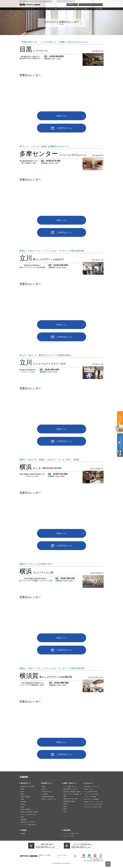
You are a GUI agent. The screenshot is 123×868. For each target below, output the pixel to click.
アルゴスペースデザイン (69, 836)
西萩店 (22, 792)
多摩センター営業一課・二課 (49, 799)
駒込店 (22, 794)
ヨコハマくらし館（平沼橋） (92, 794)
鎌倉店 (65, 806)
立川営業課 (45, 794)
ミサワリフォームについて (27, 9)
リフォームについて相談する (120, 442)
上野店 (22, 799)
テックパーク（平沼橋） (91, 797)
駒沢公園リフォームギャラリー (92, 787)
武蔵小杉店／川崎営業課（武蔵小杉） (72, 792)
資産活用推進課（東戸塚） (70, 801)
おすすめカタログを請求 (120, 418)
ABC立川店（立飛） (47, 792)
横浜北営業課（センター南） (70, 789)
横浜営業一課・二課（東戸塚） (71, 799)
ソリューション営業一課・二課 (28, 814)
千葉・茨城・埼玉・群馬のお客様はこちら (94, 861)
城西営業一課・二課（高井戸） (28, 822)
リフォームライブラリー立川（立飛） (94, 804)
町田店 (65, 812)
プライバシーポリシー (62, 856)
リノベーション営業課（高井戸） (29, 825)
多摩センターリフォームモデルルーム (94, 802)
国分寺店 (44, 789)
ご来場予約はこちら (64, 128)
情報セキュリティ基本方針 (45, 856)
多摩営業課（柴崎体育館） (48, 797)
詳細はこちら (62, 116)
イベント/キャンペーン (66, 9)
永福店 (22, 789)
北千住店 (23, 804)
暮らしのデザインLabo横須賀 (92, 799)
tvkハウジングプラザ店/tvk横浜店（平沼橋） (72, 795)
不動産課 (23, 834)
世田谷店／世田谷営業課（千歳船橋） (30, 812)
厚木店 (65, 809)
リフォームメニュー (42, 9)
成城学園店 (23, 820)
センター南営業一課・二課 (70, 787)
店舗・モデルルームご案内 (81, 9)
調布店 (44, 787)
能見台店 (66, 804)
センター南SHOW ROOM (91, 792)
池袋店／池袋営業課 (26, 797)
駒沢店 (22, 817)
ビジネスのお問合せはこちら (97, 859)
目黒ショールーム (89, 789)
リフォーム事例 (53, 9)
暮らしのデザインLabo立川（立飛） (93, 807)
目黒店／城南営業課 (26, 809)
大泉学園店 (23, 802)
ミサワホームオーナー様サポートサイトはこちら (91, 5)
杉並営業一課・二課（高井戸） (28, 787)
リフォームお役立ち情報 (96, 9)
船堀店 (22, 807)
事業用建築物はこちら (72, 5)
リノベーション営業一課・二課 (71, 834)
